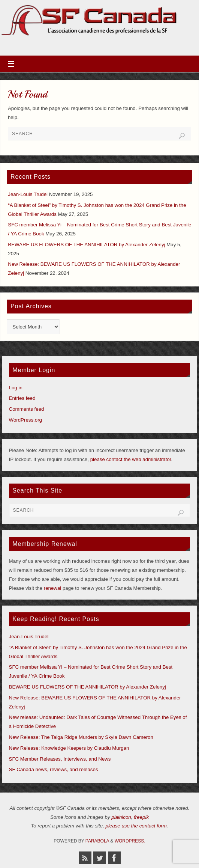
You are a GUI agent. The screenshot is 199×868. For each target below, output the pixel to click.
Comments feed (27, 409)
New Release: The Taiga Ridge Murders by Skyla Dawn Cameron (81, 737)
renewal (53, 588)
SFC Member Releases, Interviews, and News (60, 759)
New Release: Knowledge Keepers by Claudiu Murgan (69, 748)
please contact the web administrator (131, 459)
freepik (141, 817)
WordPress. (130, 841)
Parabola (97, 841)
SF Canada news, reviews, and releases (54, 769)
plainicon (121, 817)
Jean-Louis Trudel (28, 194)
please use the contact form (136, 826)
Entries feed (22, 398)
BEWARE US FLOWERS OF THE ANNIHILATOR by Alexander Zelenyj (86, 245)
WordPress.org (25, 420)
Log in (16, 388)
